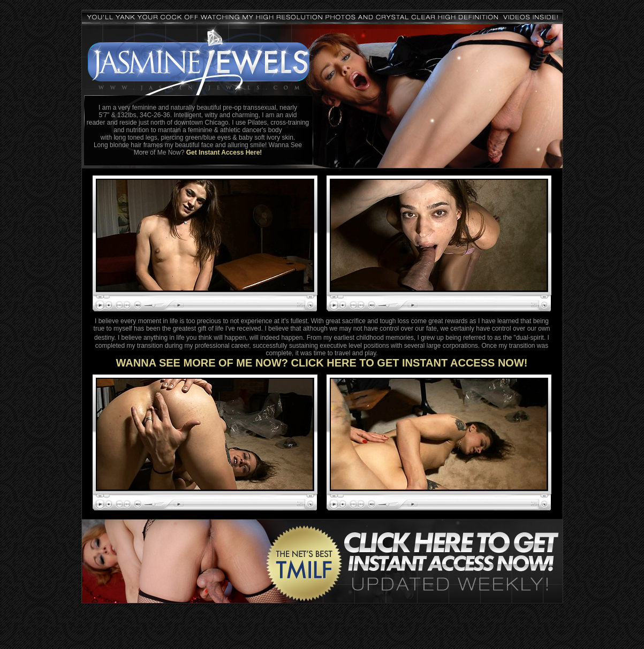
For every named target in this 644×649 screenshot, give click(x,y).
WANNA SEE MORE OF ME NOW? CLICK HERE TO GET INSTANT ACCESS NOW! (322, 363)
